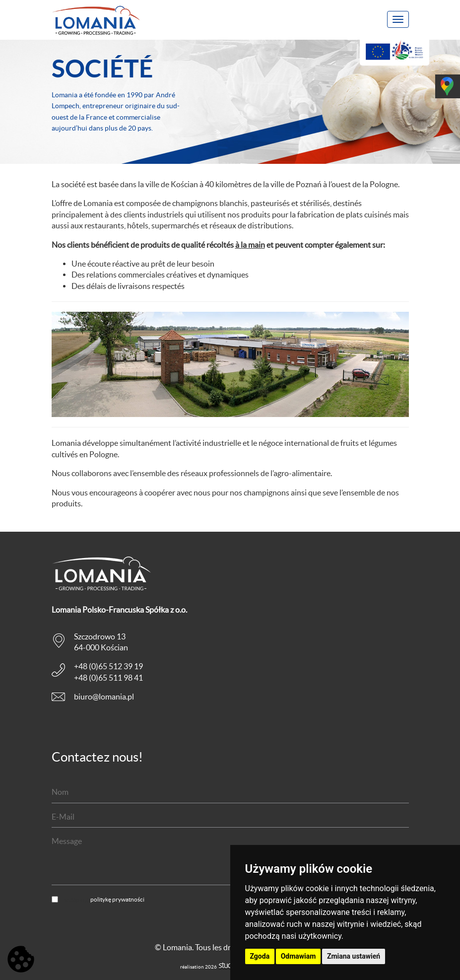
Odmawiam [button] (298, 956)
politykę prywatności (117, 899)
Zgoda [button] (260, 956)
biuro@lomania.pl (104, 697)
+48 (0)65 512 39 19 (108, 666)
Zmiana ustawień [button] (354, 956)
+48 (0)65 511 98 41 (108, 678)
